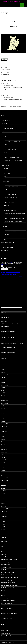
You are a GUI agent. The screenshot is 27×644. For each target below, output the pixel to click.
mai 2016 (3, 388)
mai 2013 (3, 437)
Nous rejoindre (4, 250)
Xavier (5, 224)
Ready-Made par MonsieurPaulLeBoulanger (15, 213)
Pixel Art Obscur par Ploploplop (12, 237)
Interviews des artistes (6, 245)
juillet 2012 (3, 460)
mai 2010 (3, 527)
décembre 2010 (4, 509)
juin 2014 (3, 413)
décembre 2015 (4, 401)
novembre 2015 (4, 403)
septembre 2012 (4, 455)
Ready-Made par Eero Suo (11, 195)
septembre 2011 (4, 486)
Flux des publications (5, 631)
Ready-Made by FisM (5, 598)
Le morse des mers (8, 139)
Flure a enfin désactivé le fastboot (8, 332)
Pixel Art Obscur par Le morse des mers (10, 577)
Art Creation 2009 (13, 73)
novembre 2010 (4, 511)
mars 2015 (3, 408)
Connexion (3, 628)
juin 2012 (3, 462)
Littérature (3, 549)
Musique (3, 552)
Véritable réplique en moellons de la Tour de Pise (12, 324)
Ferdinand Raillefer (5, 350)
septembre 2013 (4, 431)
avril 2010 (3, 529)
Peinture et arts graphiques (9, 126)
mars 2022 (3, 372)
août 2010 (3, 519)
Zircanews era (5, 166)
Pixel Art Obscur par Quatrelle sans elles (14, 219)
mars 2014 (3, 421)
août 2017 (3, 383)
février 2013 (3, 442)
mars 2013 (3, 439)
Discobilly (6, 168)
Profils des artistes (5, 593)
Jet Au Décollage (14, 341)
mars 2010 (3, 532)
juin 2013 (3, 434)
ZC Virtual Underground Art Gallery (11, 2)
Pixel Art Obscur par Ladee (11, 232)
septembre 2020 (4, 375)
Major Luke (6, 205)
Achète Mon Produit (12, 347)
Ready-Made (5, 123)
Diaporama (3, 253)
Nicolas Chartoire (7, 96)
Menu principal (25, 2)
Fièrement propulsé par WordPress (8, 642)
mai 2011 (3, 496)
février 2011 (3, 504)
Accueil (2, 115)
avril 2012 (3, 468)
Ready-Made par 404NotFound (12, 187)
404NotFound (7, 184)
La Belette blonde (8, 200)
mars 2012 (3, 470)
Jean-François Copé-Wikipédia (10, 197)
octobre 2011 (4, 483)
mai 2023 (3, 370)
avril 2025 (3, 364)
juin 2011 (3, 493)
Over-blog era (6, 181)
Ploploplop (6, 234)
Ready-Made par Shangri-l (11, 163)
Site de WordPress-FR (6, 636)
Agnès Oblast (4, 344)
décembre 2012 (4, 447)
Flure (5, 136)
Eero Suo (6, 189)
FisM (5, 240)
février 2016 (3, 395)
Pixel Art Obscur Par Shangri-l (12, 158)
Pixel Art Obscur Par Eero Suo (12, 192)
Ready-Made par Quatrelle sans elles (13, 221)
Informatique (4, 541)
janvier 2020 (3, 380)
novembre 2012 (4, 450)
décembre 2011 (4, 478)
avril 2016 (3, 390)
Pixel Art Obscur (5, 11)
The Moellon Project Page (7, 248)
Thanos (5, 147)
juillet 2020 (3, 377)
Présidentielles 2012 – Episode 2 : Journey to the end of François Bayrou (13, 344)
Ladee (5, 229)
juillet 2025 (3, 362)
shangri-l (3, 347)
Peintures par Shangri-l (10, 155)
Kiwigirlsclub (7, 171)
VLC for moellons (5, 321)
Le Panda (6, 144)
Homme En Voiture (13, 68)
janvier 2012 (3, 475)
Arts (2, 118)
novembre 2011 (4, 480)
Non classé (3, 554)
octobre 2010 (4, 514)
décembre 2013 (4, 424)
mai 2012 (3, 465)
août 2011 (3, 488)
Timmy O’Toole (7, 174)
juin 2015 (3, 406)
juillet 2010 (3, 522)
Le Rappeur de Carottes (9, 203)
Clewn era (5, 226)
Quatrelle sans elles (8, 216)
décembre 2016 (4, 385)
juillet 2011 (3, 491)
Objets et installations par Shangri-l (13, 160)
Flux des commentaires (6, 633)
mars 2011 (3, 501)
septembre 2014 (4, 411)
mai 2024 (3, 367)
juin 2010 (3, 524)
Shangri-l (6, 152)
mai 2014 (3, 416)
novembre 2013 (4, 426)
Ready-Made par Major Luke (11, 208)
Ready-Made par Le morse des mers (13, 142)
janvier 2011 (3, 506)
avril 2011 (3, 498)
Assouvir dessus (4, 329)
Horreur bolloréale (5, 326)
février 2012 (3, 473)
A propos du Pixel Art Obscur (7, 242)
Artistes (3, 131)
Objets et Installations (7, 129)
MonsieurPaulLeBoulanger (10, 211)
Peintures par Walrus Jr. (10, 179)
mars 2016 (3, 393)
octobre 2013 (4, 429)
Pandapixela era (6, 134)
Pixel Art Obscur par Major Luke (8, 580)
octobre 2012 (4, 452)
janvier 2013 (3, 444)
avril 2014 (3, 419)
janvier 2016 (3, 398)
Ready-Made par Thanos (10, 150)
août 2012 (3, 457)
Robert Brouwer (4, 341)
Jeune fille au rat (15, 350)
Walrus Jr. (6, 176)
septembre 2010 (4, 516)
